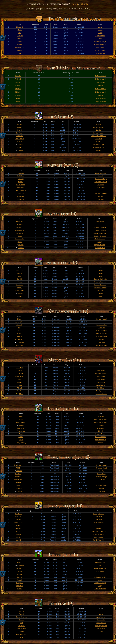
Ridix (18, 98)
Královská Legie (99, 148)
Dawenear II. (20, 230)
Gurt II (19, 130)
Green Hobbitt (101, 82)
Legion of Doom (100, 245)
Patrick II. (20, 39)
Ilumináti (101, 86)
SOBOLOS (20, 368)
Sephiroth (20, 342)
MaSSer (20, 42)
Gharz (20, 236)
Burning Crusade (98, 127)
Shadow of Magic (100, 42)
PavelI (20, 242)
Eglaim (20, 382)
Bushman (21, 188)
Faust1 (21, 437)
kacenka (19, 148)
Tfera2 (20, 388)
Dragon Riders (100, 248)
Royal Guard (101, 388)
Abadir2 (20, 53)
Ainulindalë (100, 222)
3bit (20, 33)
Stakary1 (18, 528)
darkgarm (20, 568)
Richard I (21, 248)
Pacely (20, 44)
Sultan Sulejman (21, 617)
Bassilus (22, 632)
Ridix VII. (18, 79)
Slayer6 (18, 482)
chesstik (21, 150)
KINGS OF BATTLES (99, 136)
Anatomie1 (21, 431)
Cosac (20, 385)
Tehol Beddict (20, 47)
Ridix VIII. (18, 76)
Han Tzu (18, 517)
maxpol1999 (19, 322)
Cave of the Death (100, 50)
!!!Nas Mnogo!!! (100, 76)
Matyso (18, 531)
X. (101, 637)
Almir (21, 637)
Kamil (21, 416)
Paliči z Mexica (100, 53)
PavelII (21, 614)
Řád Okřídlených (101, 334)
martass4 (18, 477)
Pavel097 (21, 565)
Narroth (19, 127)
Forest (20, 577)
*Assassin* (18, 480)
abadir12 (20, 36)
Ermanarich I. (20, 239)
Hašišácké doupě (100, 583)
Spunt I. (19, 488)
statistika (84, 4)
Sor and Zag (101, 474)
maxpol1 (20, 225)
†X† (19, 331)
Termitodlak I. (19, 339)
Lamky (100, 27)
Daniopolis (20, 233)
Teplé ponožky (101, 98)
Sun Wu (18, 474)
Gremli (20, 589)
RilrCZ (18, 468)
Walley (20, 574)
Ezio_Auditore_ (21, 443)
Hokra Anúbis (101, 623)
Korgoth (20, 580)
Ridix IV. (18, 89)
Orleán (101, 632)
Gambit (20, 50)
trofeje (75, 4)
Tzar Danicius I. (21, 634)
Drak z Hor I (20, 222)
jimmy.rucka (18, 523)
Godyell (20, 297)
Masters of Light (99, 145)
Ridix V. (18, 86)
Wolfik (18, 102)
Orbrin (21, 394)
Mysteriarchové (100, 36)
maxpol (21, 245)
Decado (20, 371)
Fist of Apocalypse (100, 233)
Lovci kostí (100, 47)
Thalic (19, 334)
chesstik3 (20, 586)
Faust (21, 434)
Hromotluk (19, 136)
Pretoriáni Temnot (100, 44)
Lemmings (101, 382)
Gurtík (20, 30)
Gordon (18, 525)
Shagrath (21, 193)
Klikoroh (21, 144)
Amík (21, 419)
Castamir (19, 336)
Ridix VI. (18, 82)
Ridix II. (18, 95)
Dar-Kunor (19, 133)
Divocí (100, 39)
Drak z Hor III (21, 422)
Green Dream (101, 188)
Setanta (21, 611)
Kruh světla (102, 328)
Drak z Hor (21, 428)
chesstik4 (21, 196)
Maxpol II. (20, 27)
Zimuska (19, 124)
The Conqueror (21, 190)
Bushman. (21, 199)
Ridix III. (18, 92)
